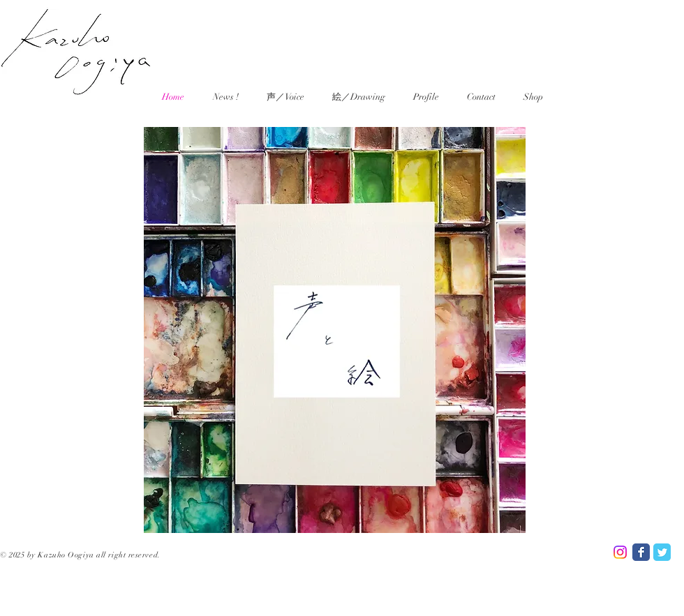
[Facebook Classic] (641, 552)
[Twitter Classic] (662, 552)
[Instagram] (620, 552)
